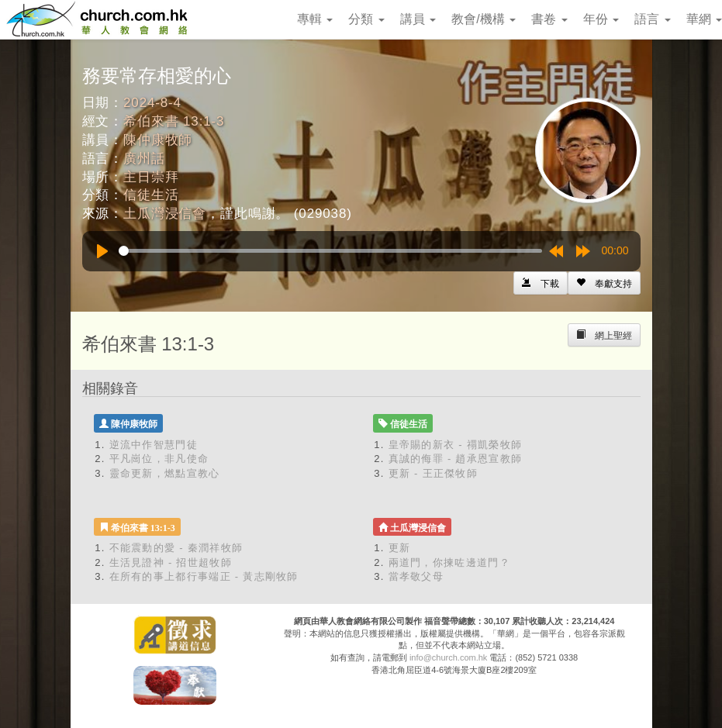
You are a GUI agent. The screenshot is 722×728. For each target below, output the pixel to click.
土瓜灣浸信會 (165, 214)
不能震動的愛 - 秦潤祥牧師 (176, 548)
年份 (601, 19)
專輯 (315, 19)
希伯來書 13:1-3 (174, 121)
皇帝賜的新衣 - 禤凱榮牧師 (456, 445)
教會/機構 (484, 19)
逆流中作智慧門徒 (154, 445)
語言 (652, 19)
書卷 (549, 19)
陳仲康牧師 (158, 140)
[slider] (330, 251)
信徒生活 (151, 195)
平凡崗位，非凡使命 (159, 459)
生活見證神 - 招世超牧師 (171, 562)
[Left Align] (604, 283)
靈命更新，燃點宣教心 (165, 473)
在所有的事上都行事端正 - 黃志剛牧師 (204, 576)
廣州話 (144, 159)
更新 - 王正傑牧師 (434, 473)
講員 (418, 19)
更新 (400, 548)
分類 (366, 19)
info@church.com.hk (448, 657)
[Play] (102, 251)
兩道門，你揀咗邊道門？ (449, 562)
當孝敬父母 (416, 576)
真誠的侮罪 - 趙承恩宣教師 (456, 459)
